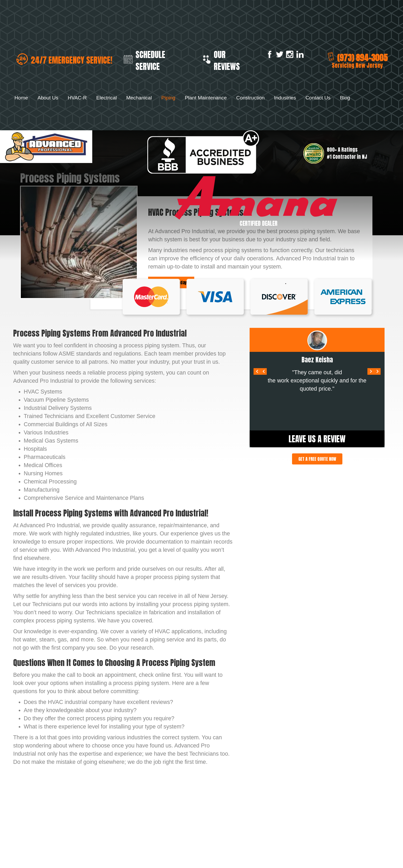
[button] (317, 459)
